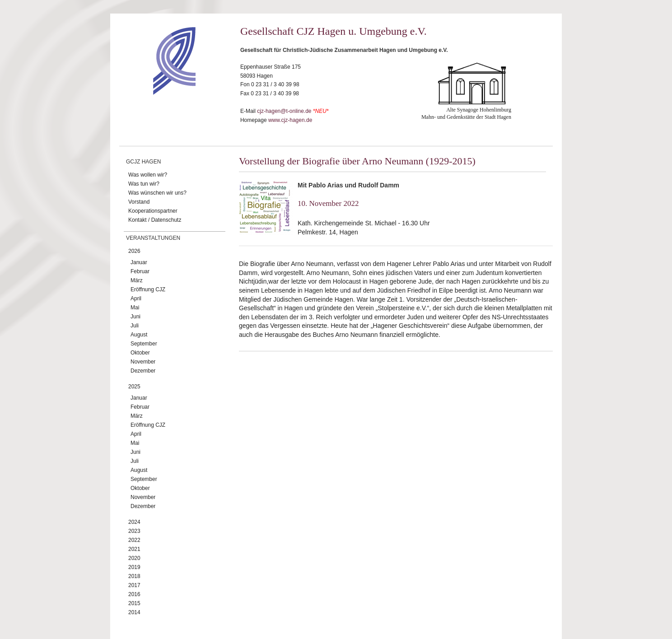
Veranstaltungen (153, 238)
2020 (134, 558)
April (136, 299)
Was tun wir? (144, 184)
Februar (140, 271)
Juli (135, 326)
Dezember (143, 371)
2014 (134, 612)
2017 (134, 585)
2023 (134, 531)
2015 (134, 603)
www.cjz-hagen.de (290, 120)
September (144, 344)
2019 (134, 567)
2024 (134, 522)
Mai (135, 308)
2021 (134, 549)
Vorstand (139, 202)
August (139, 335)
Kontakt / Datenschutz (155, 220)
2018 (134, 576)
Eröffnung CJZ (148, 289)
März (137, 280)
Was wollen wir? (148, 175)
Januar (139, 262)
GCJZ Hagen (143, 162)
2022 (134, 540)
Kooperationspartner (153, 211)
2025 (134, 387)
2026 (134, 251)
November (143, 362)
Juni (135, 317)
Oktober (140, 353)
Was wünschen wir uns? (157, 193)
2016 (134, 594)
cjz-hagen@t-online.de (284, 111)
